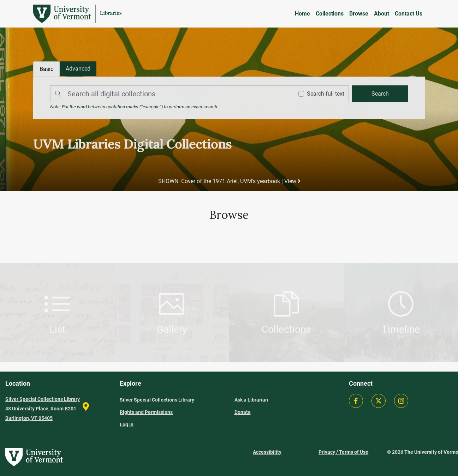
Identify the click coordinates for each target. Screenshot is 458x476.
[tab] (78, 69)
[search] (379, 94)
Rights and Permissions (146, 412)
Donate (243, 412)
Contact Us (409, 14)
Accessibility (267, 452)
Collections (330, 14)
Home (302, 14)
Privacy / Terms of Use (343, 452)
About (382, 14)
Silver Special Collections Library (157, 400)
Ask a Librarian (251, 400)
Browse (359, 14)
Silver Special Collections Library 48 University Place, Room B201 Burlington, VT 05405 (43, 409)
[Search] (170, 94)
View (292, 181)
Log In (127, 424)
